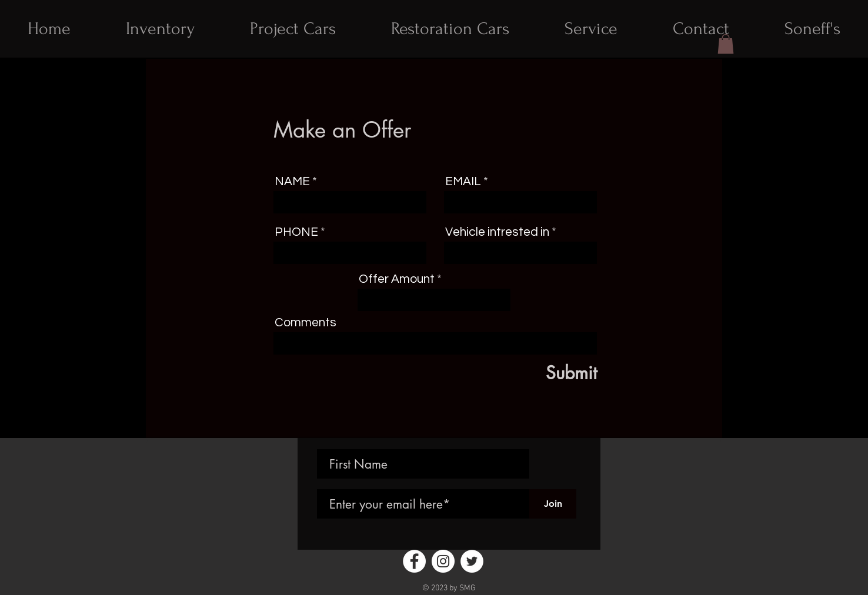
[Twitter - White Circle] (472, 561)
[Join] (553, 504)
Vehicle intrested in (498, 232)
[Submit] (543, 372)
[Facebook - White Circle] (414, 561)
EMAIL (463, 181)
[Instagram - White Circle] (443, 561)
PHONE (296, 232)
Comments (306, 322)
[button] (726, 44)
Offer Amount (397, 279)
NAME (292, 181)
